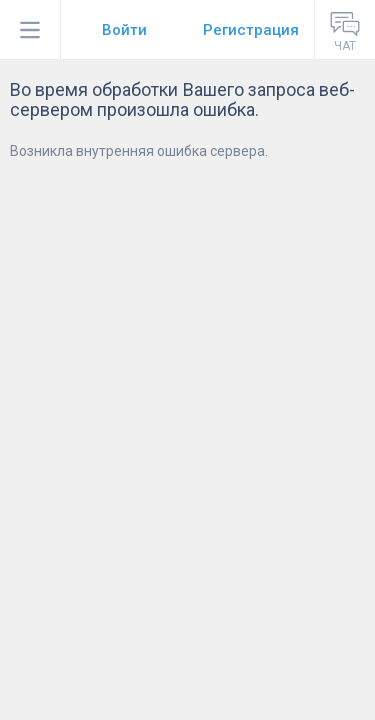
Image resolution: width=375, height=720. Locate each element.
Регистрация (251, 30)
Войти (124, 30)
